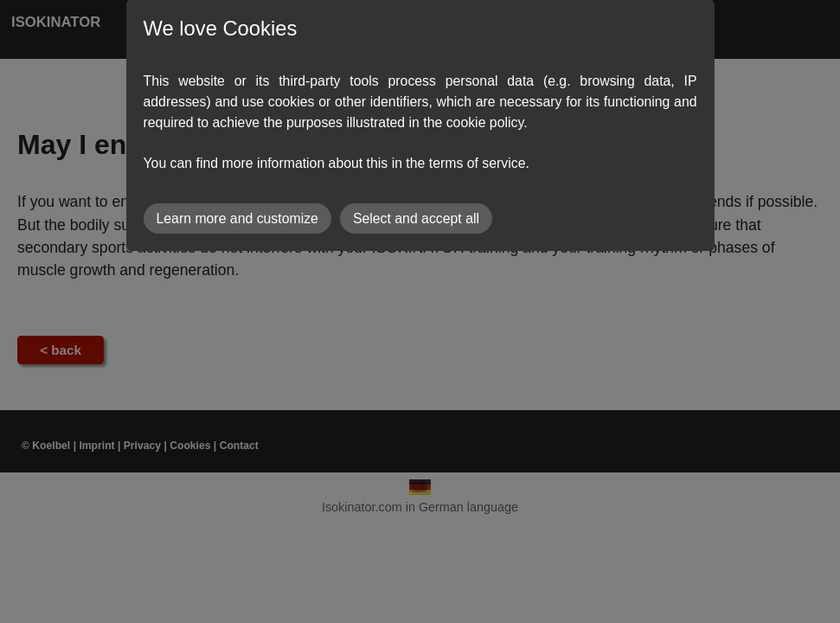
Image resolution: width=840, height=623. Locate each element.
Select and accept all (416, 218)
